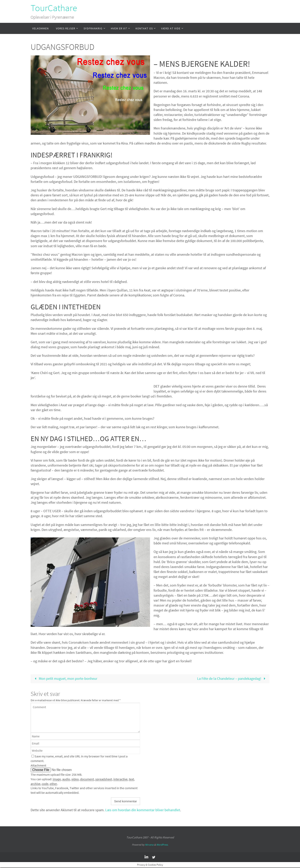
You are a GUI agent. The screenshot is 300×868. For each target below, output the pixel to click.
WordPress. (162, 845)
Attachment (38, 766)
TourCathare (54, 8)
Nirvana (149, 845)
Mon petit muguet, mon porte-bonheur (65, 679)
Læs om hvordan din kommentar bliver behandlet (143, 810)
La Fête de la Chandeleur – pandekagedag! (232, 679)
